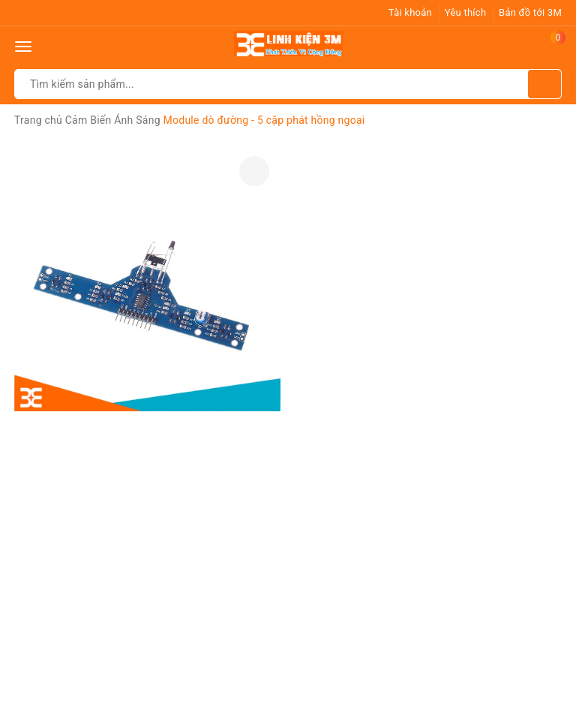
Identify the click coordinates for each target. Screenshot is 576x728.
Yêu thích (466, 12)
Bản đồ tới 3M (530, 12)
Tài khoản (410, 12)
